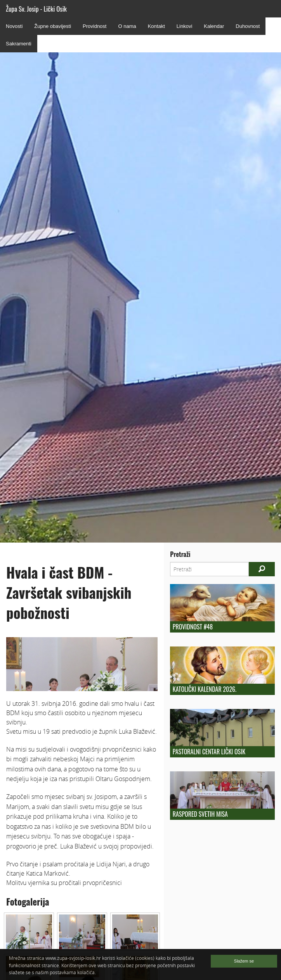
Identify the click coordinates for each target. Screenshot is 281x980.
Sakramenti (19, 44)
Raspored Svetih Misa (200, 814)
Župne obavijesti (53, 26)
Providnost (95, 26)
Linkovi (184, 26)
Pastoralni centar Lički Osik (209, 752)
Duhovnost (248, 26)
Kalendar (214, 26)
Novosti (14, 26)
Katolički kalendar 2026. (205, 689)
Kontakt (156, 26)
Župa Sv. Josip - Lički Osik (36, 9)
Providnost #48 (193, 627)
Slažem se (244, 961)
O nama (127, 26)
